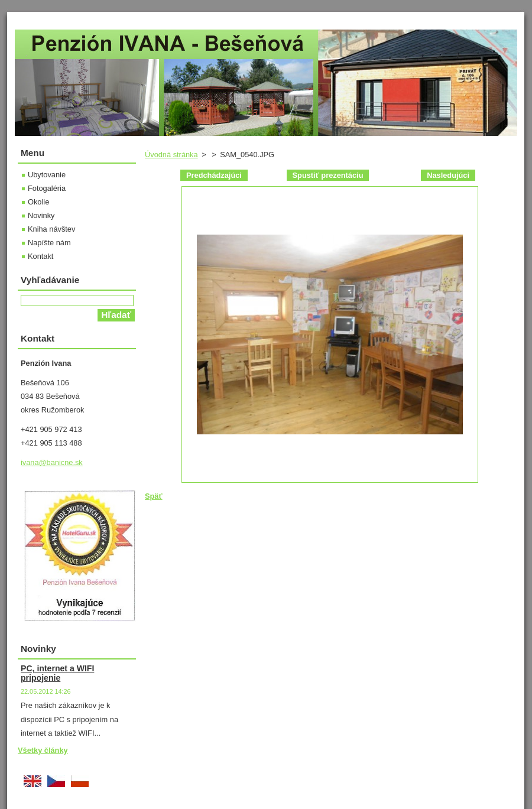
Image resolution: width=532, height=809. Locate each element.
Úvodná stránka (171, 155)
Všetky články (43, 750)
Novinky (41, 215)
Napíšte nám (49, 243)
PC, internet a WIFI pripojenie (57, 673)
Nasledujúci (448, 175)
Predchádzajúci (214, 175)
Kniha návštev (51, 229)
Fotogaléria (47, 188)
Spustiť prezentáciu (328, 175)
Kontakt (40, 256)
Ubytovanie (47, 175)
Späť (154, 496)
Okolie (38, 202)
